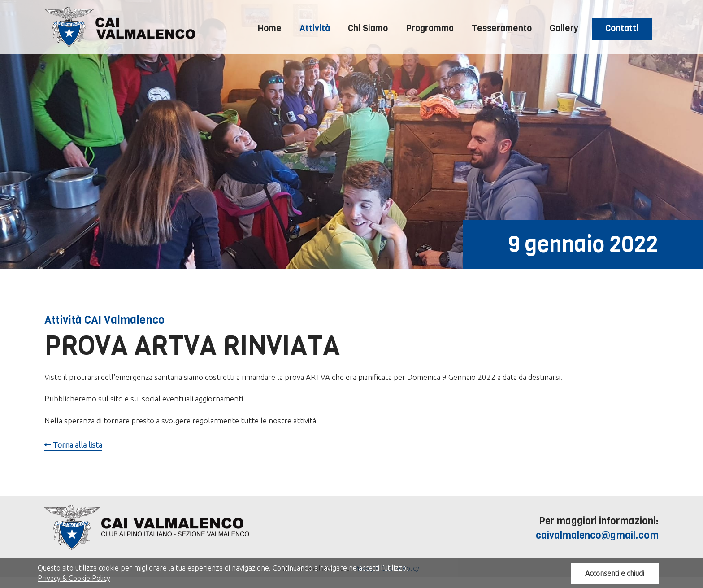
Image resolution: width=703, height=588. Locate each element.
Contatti (622, 28)
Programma (430, 28)
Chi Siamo (368, 28)
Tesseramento (502, 28)
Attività (315, 28)
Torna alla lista (73, 445)
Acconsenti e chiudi (615, 573)
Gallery (564, 28)
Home (270, 28)
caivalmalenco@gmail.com (597, 535)
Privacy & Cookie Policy (74, 578)
